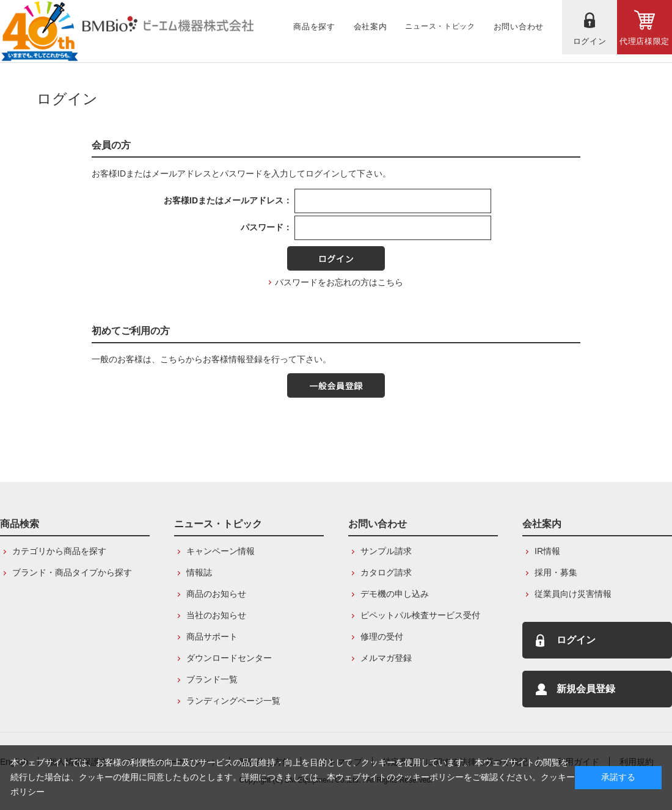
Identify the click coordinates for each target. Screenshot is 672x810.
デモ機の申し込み (395, 594)
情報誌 (199, 572)
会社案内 (542, 524)
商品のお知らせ (216, 594)
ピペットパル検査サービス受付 (420, 615)
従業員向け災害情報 (573, 594)
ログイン (576, 640)
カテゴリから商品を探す (59, 551)
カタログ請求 (386, 572)
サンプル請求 (386, 551)
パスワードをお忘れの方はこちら (339, 282)
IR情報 (547, 551)
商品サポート (212, 637)
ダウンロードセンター (229, 658)
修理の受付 (382, 637)
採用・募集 (556, 572)
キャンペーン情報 (221, 551)
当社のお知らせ (216, 615)
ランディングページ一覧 (233, 701)
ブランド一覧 (212, 679)
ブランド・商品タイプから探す (72, 572)
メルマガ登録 (386, 658)
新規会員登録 (586, 689)
